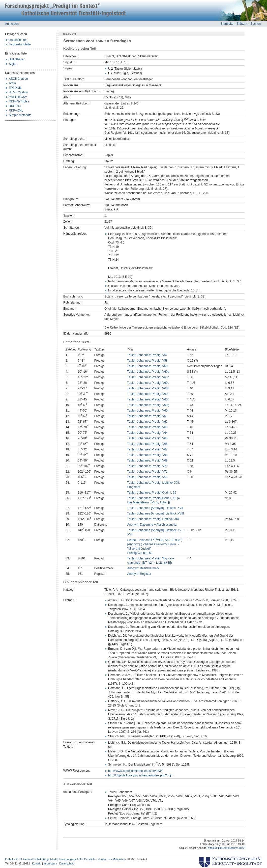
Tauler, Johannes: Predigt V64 (147, 433)
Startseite (227, 24)
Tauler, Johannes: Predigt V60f (148, 399)
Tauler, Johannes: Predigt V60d (148, 388)
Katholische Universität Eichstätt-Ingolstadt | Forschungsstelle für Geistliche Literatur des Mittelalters (65, 859)
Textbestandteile (20, 44)
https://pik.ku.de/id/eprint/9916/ (226, 848)
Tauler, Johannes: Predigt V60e (148, 394)
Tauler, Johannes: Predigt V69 (147, 460)
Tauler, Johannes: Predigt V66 (147, 444)
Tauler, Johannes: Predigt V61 (147, 416)
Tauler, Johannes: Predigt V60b (148, 377)
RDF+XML (16, 111)
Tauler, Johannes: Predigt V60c (148, 383)
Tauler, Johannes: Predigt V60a (148, 372)
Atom (12, 83)
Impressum (50, 863)
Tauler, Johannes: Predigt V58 (147, 361)
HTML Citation (18, 92)
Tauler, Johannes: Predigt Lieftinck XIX (153, 519)
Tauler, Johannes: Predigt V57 (147, 355)
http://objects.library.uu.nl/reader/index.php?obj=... (142, 775)
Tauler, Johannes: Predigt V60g (148, 405)
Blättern (242, 24)
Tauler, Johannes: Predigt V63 (147, 427)
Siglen (13, 64)
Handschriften (18, 40)
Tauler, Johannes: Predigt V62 (147, 422)
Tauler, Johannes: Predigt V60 (147, 366)
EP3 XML (15, 88)
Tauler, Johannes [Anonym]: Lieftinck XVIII (156, 513)
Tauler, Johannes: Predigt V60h (148, 411)
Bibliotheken (17, 59)
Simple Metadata (20, 115)
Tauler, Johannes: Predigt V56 (147, 477)
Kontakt (37, 863)
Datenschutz (67, 863)
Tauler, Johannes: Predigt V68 (147, 455)
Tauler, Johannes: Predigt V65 (147, 438)
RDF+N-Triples (19, 101)
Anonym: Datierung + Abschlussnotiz (152, 525)
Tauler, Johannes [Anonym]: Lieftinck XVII (155, 508)
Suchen (256, 24)
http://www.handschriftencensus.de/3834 (135, 771)
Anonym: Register (139, 574)
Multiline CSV (18, 97)
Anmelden (12, 24)
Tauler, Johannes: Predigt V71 (147, 472)
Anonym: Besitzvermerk (143, 568)
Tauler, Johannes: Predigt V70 (147, 466)
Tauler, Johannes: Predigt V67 (147, 449)
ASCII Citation (18, 79)
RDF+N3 (15, 106)
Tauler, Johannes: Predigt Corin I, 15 (152, 493)
